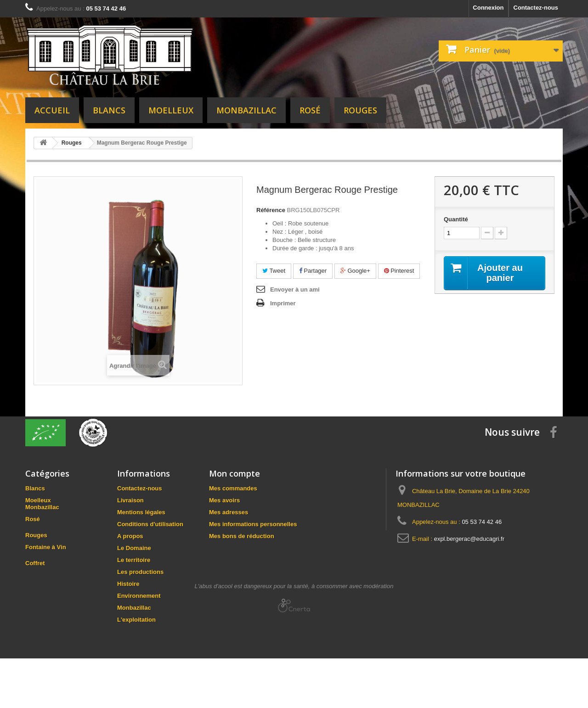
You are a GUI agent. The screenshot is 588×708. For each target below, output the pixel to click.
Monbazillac (246, 110)
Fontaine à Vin (46, 556)
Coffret (35, 572)
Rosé (310, 110)
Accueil (52, 110)
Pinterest (399, 271)
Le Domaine (134, 548)
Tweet (274, 271)
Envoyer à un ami (295, 289)
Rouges (360, 110)
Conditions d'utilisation (150, 524)
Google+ (355, 271)
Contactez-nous (536, 8)
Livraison (130, 500)
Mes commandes (233, 488)
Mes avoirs (224, 500)
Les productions (140, 572)
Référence (271, 210)
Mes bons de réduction (242, 536)
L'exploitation (136, 620)
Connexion (488, 8)
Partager (313, 271)
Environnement (139, 596)
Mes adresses (229, 512)
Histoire (128, 584)
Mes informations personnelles (253, 524)
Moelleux (171, 110)
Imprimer (283, 303)
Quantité (456, 219)
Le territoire (134, 560)
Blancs (109, 110)
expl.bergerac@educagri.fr (469, 539)
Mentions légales (141, 512)
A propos (130, 536)
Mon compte (235, 473)
